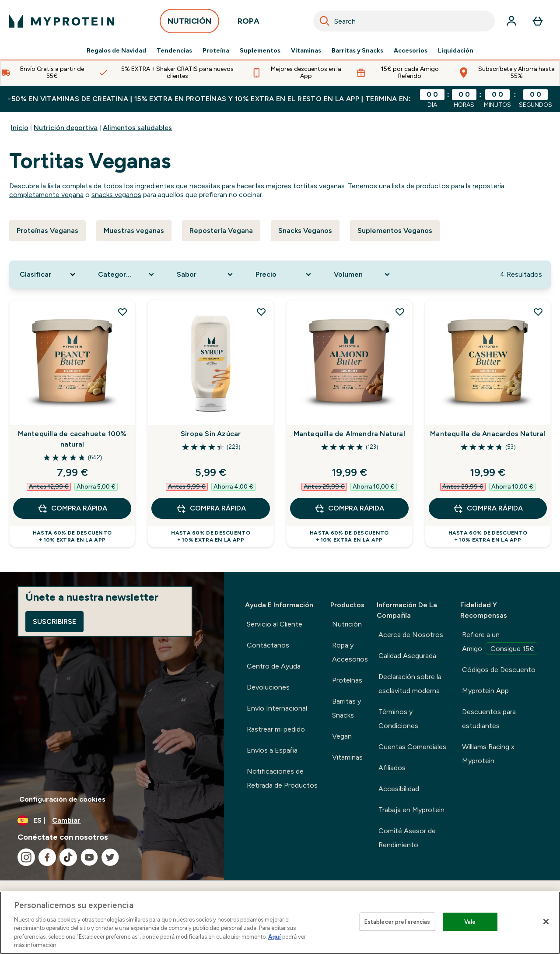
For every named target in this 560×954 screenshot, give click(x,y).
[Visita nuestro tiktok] (68, 857)
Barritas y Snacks (357, 51)
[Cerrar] (546, 922)
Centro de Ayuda (274, 666)
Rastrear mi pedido (276, 729)
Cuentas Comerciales (412, 747)
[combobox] (404, 21)
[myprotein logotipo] (62, 21)
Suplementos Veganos (395, 231)
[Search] (325, 21)
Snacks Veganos (305, 231)
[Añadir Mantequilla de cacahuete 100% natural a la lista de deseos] (122, 312)
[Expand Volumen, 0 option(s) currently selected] (363, 275)
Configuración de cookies (62, 799)
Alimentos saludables (137, 128)
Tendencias (174, 51)
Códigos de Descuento (499, 670)
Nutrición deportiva (66, 128)
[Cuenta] (511, 21)
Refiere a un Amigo (500, 643)
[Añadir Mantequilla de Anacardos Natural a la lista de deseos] (538, 312)
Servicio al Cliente (275, 624)
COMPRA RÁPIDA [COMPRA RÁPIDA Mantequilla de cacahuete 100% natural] (72, 508)
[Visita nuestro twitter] (110, 857)
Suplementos (260, 51)
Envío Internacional (277, 708)
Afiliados (392, 768)
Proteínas (347, 680)
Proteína (216, 51)
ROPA (248, 23)
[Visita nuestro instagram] (26, 857)
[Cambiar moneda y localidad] (112, 820)
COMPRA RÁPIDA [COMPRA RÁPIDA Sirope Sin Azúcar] (211, 508)
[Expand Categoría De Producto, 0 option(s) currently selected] (127, 275)
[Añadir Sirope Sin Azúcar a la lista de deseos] (261, 312)
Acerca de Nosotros (411, 635)
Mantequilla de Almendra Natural (349, 434)
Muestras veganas (134, 231)
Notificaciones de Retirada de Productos (282, 778)
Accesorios (411, 51)
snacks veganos (116, 195)
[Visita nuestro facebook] (47, 857)
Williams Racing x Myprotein (488, 754)
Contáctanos (268, 645)
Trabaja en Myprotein (411, 810)
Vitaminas (306, 51)
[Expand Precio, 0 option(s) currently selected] (284, 275)
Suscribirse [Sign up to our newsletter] (54, 621)
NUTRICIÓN (189, 23)
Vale (470, 922)
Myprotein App (485, 691)
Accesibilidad (399, 789)
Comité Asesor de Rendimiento (407, 838)
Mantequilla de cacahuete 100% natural (72, 439)
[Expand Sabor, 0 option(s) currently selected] (206, 275)
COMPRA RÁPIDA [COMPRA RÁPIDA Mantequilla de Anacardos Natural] (488, 508)
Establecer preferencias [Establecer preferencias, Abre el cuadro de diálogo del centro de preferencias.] (397, 922)
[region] (280, 923)
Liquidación (456, 51)
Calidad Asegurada (407, 656)
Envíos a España (272, 750)
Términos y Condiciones (398, 719)
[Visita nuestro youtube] (89, 857)
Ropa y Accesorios (350, 652)
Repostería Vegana (221, 231)
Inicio (20, 128)
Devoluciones (268, 687)
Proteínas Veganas (47, 231)
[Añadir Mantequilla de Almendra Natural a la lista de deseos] (400, 312)
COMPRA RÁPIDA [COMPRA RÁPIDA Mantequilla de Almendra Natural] (349, 508)
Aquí (275, 937)
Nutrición (347, 624)
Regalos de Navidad (116, 51)
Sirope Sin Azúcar (211, 434)
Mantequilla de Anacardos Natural (488, 434)
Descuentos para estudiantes (489, 719)
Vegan (342, 736)
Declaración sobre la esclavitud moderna (410, 684)
